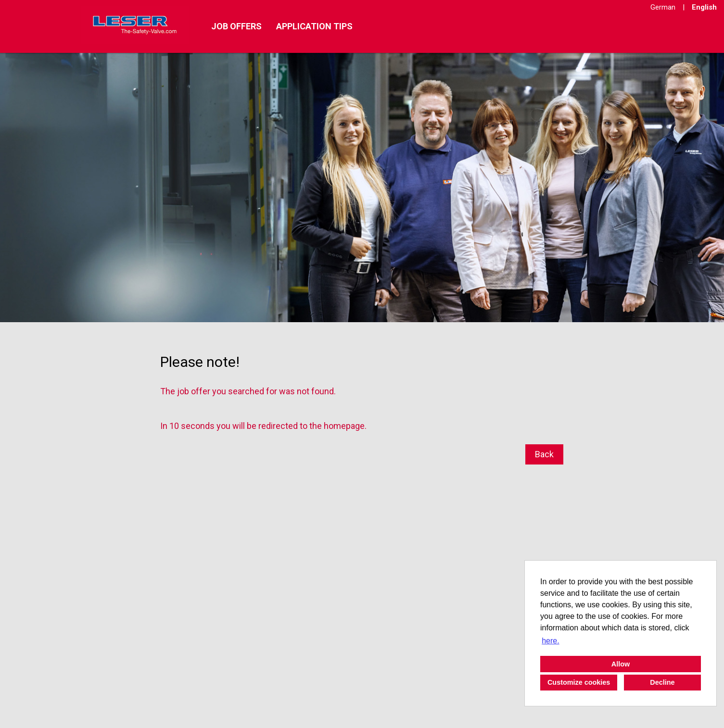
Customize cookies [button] (579, 682)
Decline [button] (662, 682)
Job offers (236, 26)
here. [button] (550, 641)
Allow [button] (621, 664)
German (663, 7)
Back (544, 454)
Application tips (314, 26)
